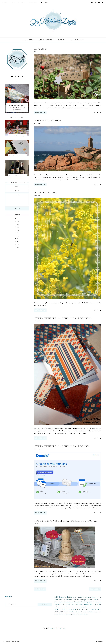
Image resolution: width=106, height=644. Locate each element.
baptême (57, 604)
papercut (88, 597)
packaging (81, 607)
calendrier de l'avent (61, 609)
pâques (87, 607)
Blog (13, 2)
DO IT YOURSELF (28, 40)
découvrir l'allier (85, 609)
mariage (70, 614)
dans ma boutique (80, 599)
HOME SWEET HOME (76, 40)
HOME (5, 2)
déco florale (72, 612)
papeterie (63, 602)
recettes (98, 602)
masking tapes (89, 604)
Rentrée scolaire (63, 614)
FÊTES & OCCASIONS (45, 40)
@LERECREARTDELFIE (58, 628)
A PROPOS (22, 2)
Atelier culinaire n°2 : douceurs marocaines (62, 446)
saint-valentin (76, 614)
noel (94, 602)
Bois (92, 609)
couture (69, 599)
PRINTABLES (44, 2)
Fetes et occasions (76, 597)
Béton (81, 614)
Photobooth (84, 612)
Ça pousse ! (41, 49)
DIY (56, 597)
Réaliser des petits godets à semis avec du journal (65, 521)
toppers (78, 612)
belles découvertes (67, 604)
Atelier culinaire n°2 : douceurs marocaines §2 (63, 318)
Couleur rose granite (48, 121)
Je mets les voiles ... (46, 193)
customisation (72, 602)
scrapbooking (59, 612)
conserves (66, 612)
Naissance (98, 609)
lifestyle (63, 597)
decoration (98, 607)
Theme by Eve (99, 642)
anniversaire (79, 604)
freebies (90, 599)
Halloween (85, 614)
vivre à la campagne (84, 602)
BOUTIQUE (33, 2)
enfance (62, 599)
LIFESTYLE (61, 40)
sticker (91, 607)
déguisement (95, 612)
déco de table (74, 609)
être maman (73, 607)
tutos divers (65, 607)
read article (40, 113)
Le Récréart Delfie (13, 642)
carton (89, 612)
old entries (95, 589)
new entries (40, 589)
